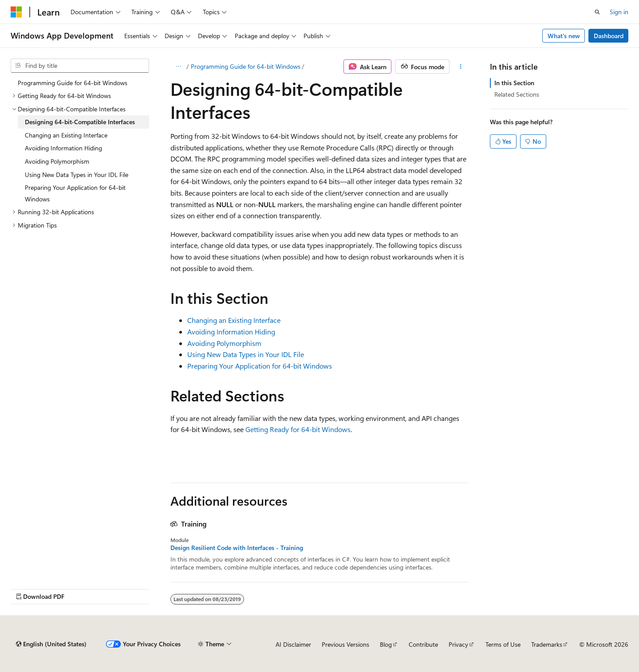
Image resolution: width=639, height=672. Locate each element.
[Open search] (597, 12)
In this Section (514, 83)
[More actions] (461, 67)
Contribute (423, 644)
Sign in (619, 12)
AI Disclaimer (293, 644)
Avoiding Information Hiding (231, 332)
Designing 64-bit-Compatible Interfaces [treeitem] (80, 122)
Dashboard (609, 36)
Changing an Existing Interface (234, 320)
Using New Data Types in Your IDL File (246, 354)
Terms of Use (503, 644)
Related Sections (517, 94)
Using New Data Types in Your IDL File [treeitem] (77, 175)
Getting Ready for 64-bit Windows (298, 429)
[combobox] (80, 66)
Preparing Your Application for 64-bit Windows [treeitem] (75, 193)
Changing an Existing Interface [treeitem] (66, 135)
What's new (564, 36)
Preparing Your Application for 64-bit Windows (260, 366)
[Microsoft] (16, 12)
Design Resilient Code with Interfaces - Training (237, 548)
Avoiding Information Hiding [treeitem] (63, 148)
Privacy (458, 644)
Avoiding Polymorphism (224, 343)
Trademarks (547, 644)
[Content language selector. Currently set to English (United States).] (51, 644)
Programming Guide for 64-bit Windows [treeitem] (73, 83)
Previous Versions (345, 644)
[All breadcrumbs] (178, 67)
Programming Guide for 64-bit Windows (246, 66)
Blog (386, 644)
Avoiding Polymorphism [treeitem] (57, 161)
